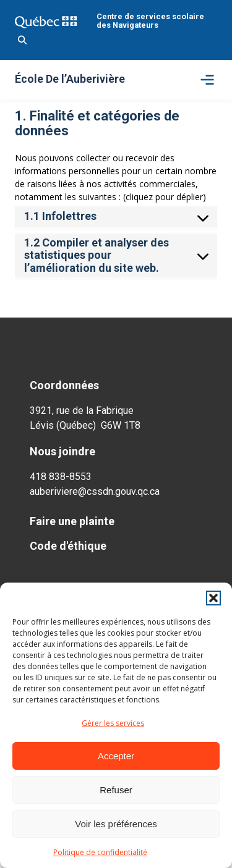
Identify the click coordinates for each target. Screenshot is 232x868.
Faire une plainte (72, 521)
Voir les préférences (116, 824)
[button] (213, 598)
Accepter (116, 756)
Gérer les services (113, 723)
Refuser (116, 790)
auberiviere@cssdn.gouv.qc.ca (95, 491)
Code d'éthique (68, 546)
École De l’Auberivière (70, 80)
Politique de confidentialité (100, 852)
